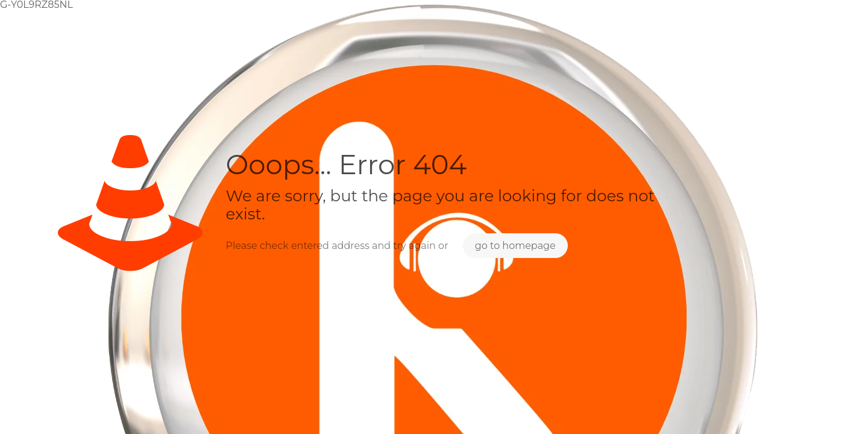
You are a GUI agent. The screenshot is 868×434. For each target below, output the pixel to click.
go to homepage (515, 246)
